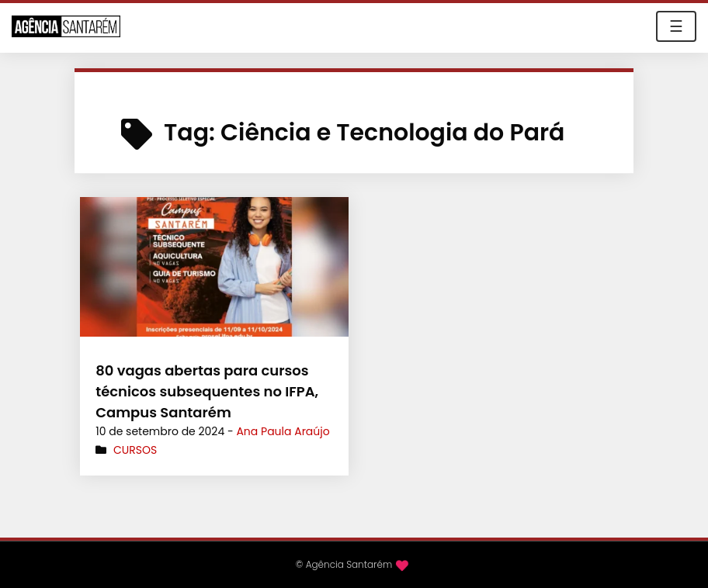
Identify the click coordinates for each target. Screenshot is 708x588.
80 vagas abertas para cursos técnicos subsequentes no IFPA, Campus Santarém (207, 391)
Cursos (135, 450)
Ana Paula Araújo (283, 431)
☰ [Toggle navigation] (676, 26)
